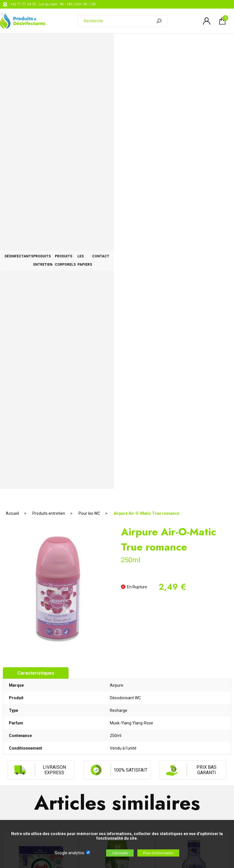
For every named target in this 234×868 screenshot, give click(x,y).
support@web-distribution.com (175, 720)
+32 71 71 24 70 (23, 4)
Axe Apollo (117, 587)
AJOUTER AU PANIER (41, 491)
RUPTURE (117, 616)
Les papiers (177, 43)
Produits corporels (131, 43)
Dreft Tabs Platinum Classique (41, 461)
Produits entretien (76, 43)
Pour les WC (89, 61)
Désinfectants (27, 43)
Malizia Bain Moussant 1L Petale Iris (193, 464)
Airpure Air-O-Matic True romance (146, 61)
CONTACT (213, 43)
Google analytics (70, 853)
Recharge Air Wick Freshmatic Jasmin (117, 464)
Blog (155, 734)
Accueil (12, 61)
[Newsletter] (95, 806)
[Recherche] (118, 21)
